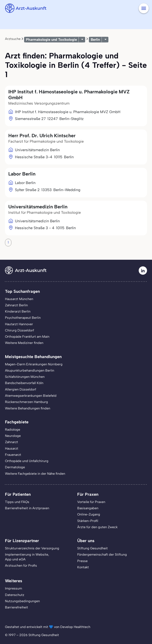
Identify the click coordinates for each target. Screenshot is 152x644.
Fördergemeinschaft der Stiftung (102, 554)
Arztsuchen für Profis (21, 566)
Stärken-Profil (88, 521)
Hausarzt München (19, 299)
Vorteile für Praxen (91, 502)
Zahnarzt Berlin (16, 305)
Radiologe (13, 430)
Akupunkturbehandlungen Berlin (30, 370)
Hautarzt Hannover (19, 324)
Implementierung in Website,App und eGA (27, 557)
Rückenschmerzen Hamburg (26, 402)
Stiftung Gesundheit (93, 548)
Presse (82, 561)
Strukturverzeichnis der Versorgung (32, 548)
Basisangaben (88, 508)
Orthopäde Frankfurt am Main (27, 337)
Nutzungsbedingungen (22, 601)
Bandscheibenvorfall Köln (24, 383)
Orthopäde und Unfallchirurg (27, 461)
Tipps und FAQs (17, 502)
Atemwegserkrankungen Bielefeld (31, 396)
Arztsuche (13, 39)
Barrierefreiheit (17, 607)
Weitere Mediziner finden (24, 343)
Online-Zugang (89, 514)
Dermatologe (15, 467)
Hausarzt (12, 448)
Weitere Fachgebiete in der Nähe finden (35, 474)
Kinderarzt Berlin (18, 311)
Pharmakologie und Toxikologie (51, 40)
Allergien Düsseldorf (21, 389)
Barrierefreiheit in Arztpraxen (27, 508)
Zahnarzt (12, 442)
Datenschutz (15, 595)
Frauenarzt (13, 455)
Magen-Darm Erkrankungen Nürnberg (34, 364)
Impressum (13, 588)
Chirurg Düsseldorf (20, 330)
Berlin (95, 40)
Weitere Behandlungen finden (28, 408)
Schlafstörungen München (25, 377)
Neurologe (13, 436)
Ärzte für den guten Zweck (97, 527)
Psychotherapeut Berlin (23, 318)
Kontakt (83, 567)
